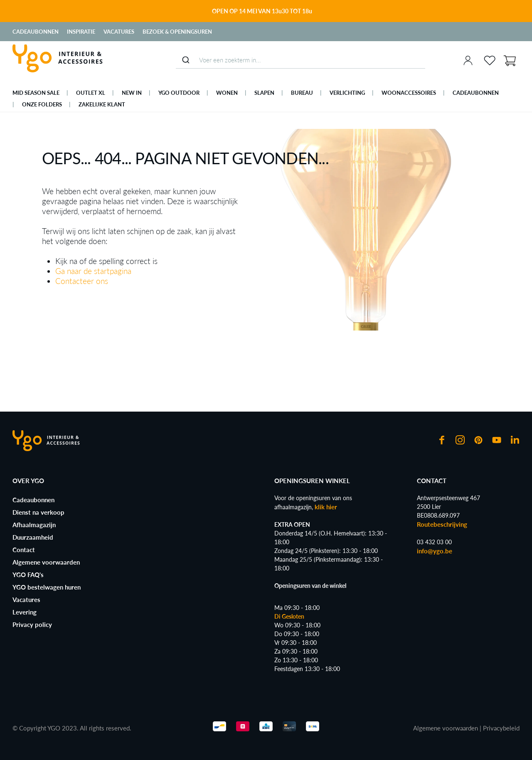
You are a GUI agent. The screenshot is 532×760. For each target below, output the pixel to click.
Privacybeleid (501, 728)
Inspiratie (81, 32)
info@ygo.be (435, 551)
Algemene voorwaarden (46, 562)
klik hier (326, 507)
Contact (24, 550)
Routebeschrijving (442, 524)
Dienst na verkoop (38, 512)
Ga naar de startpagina (93, 271)
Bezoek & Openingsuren (177, 32)
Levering (25, 612)
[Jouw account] (468, 60)
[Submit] (186, 60)
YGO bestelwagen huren (47, 587)
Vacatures (119, 32)
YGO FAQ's (28, 575)
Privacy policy (32, 624)
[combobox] (300, 60)
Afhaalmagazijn (34, 525)
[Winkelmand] (510, 60)
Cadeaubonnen (36, 32)
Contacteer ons (82, 281)
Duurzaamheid (33, 537)
